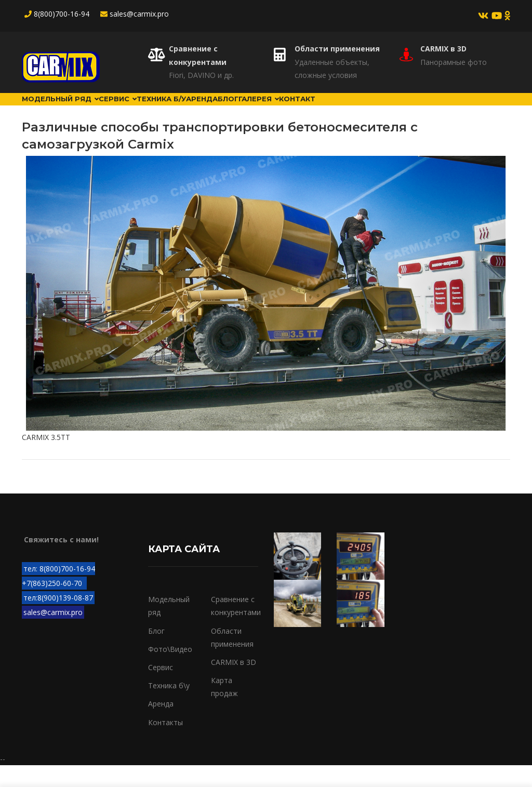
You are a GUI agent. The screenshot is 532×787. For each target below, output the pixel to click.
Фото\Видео (170, 671)
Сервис (139, 110)
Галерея (330, 110)
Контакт (381, 110)
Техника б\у (169, 707)
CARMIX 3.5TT (46, 458)
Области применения (337, 49)
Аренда (249, 110)
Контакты (165, 744)
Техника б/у (195, 110)
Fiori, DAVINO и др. (201, 75)
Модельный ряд (68, 110)
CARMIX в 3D (443, 49)
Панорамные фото (454, 62)
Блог (287, 110)
